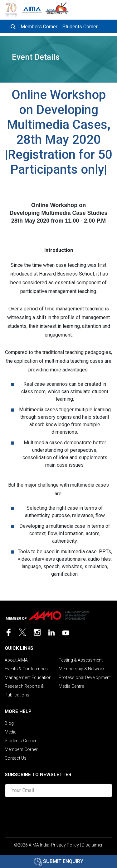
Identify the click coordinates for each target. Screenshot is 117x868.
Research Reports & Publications (24, 691)
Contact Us (16, 758)
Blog (9, 723)
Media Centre (71, 686)
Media (11, 732)
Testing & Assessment (81, 660)
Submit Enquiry (59, 861)
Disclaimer (92, 845)
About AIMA (16, 660)
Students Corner (80, 27)
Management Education (28, 677)
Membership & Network (82, 669)
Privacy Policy (65, 845)
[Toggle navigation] (107, 9)
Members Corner (39, 27)
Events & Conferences (26, 669)
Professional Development (85, 677)
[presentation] (59, 814)
